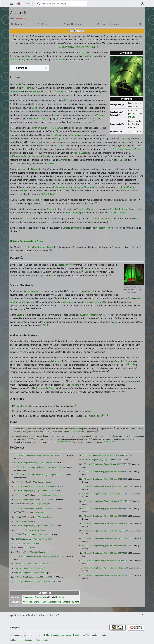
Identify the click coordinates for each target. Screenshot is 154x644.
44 (112, 442)
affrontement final (20, 156)
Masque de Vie (61, 139)
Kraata (62, 429)
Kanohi (77, 153)
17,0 (17, 534)
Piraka (28, 56)
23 (141, 381)
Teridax (88, 56)
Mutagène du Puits (71, 602)
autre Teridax (26, 219)
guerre (22, 169)
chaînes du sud (35, 91)
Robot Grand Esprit (74, 213)
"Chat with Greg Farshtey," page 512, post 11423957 (37, 556)
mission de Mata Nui (83, 187)
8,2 (22, 495)
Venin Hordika (55, 602)
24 (65, 384)
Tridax (37, 200)
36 (63, 442)
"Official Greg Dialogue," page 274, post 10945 (35, 499)
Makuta (62, 47)
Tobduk (132, 200)
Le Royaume (31, 548)
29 (98, 431)
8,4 (28, 495)
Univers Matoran (118, 213)
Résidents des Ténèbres (36, 530)
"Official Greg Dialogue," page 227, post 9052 (34, 508)
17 (49, 325)
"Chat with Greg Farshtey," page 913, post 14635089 (105, 538)
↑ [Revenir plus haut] (15, 429)
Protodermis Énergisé (123, 149)
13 (112, 221)
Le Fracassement (62, 187)
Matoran (14, 60)
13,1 (23, 516)
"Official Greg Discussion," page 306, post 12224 (36, 486)
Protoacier (101, 115)
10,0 (17, 503)
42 (107, 442)
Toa (52, 128)
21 (132, 364)
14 (19, 231)
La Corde (63, 160)
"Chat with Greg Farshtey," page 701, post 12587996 (105, 531)
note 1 (92, 410)
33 (91, 439)
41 (105, 442)
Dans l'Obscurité (33, 543)
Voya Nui (26, 60)
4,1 (21, 474)
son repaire (76, 135)
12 (96, 203)
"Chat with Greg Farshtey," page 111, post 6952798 (105, 479)
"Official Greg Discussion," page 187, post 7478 (35, 463)
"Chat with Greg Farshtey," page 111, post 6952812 (105, 471)
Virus (45, 602)
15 (109, 275)
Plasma (57, 361)
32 (88, 439)
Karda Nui (51, 209)
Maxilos (52, 164)
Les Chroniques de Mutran (85, 47)
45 (114, 442)
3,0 (17, 467)
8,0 (17, 495)
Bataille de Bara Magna (74, 228)
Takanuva (59, 128)
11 (56, 194)
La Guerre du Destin (43, 482)
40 (72, 442)
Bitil (12, 104)
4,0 (17, 474)
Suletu (84, 153)
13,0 (17, 516)
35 (61, 442)
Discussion (21, 18)
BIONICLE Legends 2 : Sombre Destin (31, 568)
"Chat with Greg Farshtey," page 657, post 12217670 (105, 523)
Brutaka (47, 156)
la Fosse (123, 160)
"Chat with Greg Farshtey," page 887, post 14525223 (44, 474)
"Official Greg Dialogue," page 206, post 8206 (34, 526)
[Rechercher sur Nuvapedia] (61, 4)
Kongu (137, 149)
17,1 (23, 534)
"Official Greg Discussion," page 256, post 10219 (104, 455)
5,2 (24, 481)
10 (71, 190)
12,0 (17, 512)
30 (31, 439)
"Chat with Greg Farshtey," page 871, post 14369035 (105, 575)
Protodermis (27, 88)
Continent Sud (62, 91)
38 (67, 442)
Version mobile (42, 640)
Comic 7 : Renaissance (25, 521)
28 (83, 431)
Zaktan (61, 60)
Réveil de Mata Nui (119, 209)
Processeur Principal (105, 228)
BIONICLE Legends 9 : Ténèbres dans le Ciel (33, 539)
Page (12, 18)
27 (114, 428)
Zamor (61, 146)
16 (46, 325)
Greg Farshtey (33, 429)
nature (31, 302)
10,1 (23, 503)
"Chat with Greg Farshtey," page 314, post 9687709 (105, 553)
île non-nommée (32, 291)
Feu (66, 361)
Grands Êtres (20, 84)
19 (127, 364)
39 (70, 442)
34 (58, 442)
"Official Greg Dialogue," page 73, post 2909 (34, 491)
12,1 (23, 512)
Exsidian (60, 597)
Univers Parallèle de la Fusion (27, 241)
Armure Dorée (20, 406)
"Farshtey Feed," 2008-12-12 (36, 534)
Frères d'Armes (40, 513)
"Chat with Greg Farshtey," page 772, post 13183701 (37, 455)
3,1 (21, 467)
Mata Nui (24, 191)
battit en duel (38, 128)
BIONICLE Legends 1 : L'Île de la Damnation (33, 564)
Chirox (69, 47)
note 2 (105, 415)
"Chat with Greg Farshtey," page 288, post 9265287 (105, 494)
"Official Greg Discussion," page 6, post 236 (34, 581)
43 (109, 442)
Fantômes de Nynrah (39, 119)
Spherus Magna (126, 187)
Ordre (35, 169)
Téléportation (47, 194)
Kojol (39, 111)
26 (76, 405)
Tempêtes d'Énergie (86, 209)
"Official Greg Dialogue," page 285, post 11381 (35, 577)
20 (130, 364)
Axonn (37, 156)
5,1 (19, 481)
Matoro (107, 160)
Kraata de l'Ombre (75, 429)
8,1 (19, 495)
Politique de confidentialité (21, 640)
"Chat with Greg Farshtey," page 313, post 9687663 (105, 516)
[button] (17, 24)
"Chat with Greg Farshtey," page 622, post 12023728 (105, 568)
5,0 (17, 481)
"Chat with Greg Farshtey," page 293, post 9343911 (105, 508)
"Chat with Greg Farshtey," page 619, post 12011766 (105, 560)
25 (29, 388)
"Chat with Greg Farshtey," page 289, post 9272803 (105, 501)
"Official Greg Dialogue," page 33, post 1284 (102, 460)
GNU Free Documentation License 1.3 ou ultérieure (64, 635)
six (126, 146)
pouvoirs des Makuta (88, 315)
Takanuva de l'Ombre (101, 219)
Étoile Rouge (96, 416)
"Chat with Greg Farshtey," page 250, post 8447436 (105, 546)
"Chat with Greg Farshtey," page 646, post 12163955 (44, 467)
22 (96, 368)
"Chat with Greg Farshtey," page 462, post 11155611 (105, 486)
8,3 (24, 495)
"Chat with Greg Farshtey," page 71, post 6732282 (104, 464)
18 (21, 351)
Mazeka (136, 219)
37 (65, 442)
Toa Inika (40, 149)
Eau (54, 276)
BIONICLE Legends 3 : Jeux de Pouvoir (31, 573)
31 (33, 439)
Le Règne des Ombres (44, 517)
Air (98, 272)
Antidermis (50, 597)
